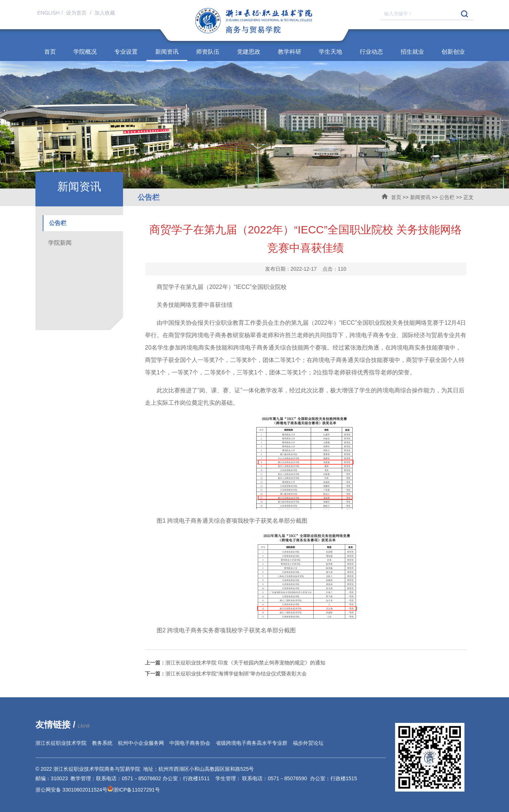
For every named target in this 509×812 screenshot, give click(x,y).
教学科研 (290, 52)
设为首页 (77, 13)
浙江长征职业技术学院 (61, 743)
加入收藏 (105, 13)
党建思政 (249, 52)
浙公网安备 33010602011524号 (74, 790)
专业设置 (126, 52)
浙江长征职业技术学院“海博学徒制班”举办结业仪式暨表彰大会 (226, 674)
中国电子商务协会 (190, 743)
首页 (50, 52)
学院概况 (85, 52)
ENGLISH (48, 13)
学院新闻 (60, 243)
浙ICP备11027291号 (137, 790)
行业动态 (371, 52)
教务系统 (102, 743)
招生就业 (412, 52)
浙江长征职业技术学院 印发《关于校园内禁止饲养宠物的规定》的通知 (235, 663)
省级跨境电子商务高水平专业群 (252, 743)
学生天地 (330, 52)
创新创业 (453, 52)
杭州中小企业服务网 (141, 743)
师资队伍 (208, 52)
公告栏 (447, 197)
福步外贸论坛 (308, 743)
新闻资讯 (167, 52)
